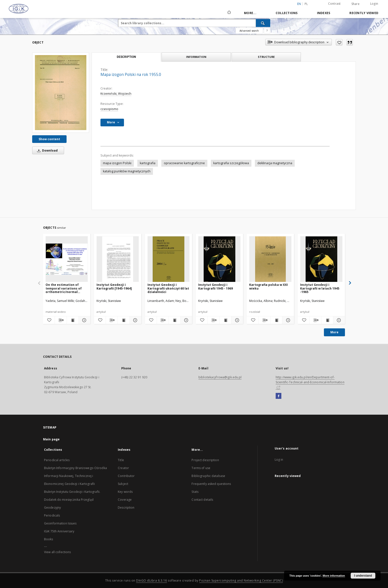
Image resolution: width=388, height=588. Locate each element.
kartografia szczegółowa (231, 163)
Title (121, 460)
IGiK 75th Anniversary (59, 531)
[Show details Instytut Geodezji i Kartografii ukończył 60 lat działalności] (186, 320)
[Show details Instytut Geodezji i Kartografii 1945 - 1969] (236, 320)
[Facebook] (279, 396)
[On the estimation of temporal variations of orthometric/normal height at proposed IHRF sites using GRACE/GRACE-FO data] (67, 259)
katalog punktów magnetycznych (127, 171)
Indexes (324, 13)
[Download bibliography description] (61, 320)
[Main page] (229, 13)
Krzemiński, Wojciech (116, 94)
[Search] (263, 23)
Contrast (334, 4)
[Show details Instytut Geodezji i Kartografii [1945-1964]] (135, 320)
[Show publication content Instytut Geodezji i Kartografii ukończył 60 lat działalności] (175, 320)
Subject (123, 484)
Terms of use (201, 468)
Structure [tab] (266, 57)
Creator (123, 468)
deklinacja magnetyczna (275, 163)
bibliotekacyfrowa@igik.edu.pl (220, 377)
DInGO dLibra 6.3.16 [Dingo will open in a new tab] (152, 580)
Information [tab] (196, 57)
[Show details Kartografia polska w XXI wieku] (287, 320)
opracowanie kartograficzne (184, 163)
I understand (363, 576)
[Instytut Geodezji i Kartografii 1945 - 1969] (219, 259)
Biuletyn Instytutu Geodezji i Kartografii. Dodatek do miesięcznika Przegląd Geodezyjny (72, 500)
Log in (279, 460)
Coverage (125, 500)
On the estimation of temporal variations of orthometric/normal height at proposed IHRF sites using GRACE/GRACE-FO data (66, 288)
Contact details (202, 500)
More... (250, 13)
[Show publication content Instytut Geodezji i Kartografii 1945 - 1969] (225, 320)
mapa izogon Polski (117, 163)
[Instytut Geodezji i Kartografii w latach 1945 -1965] (321, 259)
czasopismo (109, 109)
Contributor (126, 476)
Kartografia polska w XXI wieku (268, 286)
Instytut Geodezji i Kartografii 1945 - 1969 (216, 286)
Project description (205, 460)
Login (374, 4)
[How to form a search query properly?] (267, 31)
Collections (287, 13)
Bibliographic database (208, 476)
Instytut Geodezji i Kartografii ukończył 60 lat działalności (168, 288)
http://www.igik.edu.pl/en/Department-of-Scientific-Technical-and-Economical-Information (310, 382)
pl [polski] (306, 4)
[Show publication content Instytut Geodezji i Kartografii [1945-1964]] (124, 320)
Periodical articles (57, 460)
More (334, 332)
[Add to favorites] (339, 42)
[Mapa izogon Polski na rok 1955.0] (61, 92)
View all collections (57, 552)
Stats (195, 492)
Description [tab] (126, 57)
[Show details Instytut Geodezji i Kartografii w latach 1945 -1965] (338, 320)
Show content (49, 139)
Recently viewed (364, 13)
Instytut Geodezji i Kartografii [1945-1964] (114, 286)
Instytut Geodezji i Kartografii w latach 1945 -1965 (320, 288)
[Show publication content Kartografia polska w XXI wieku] (276, 320)
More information (334, 576)
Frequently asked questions (211, 484)
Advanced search (249, 31)
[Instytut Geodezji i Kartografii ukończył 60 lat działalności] (169, 259)
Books (49, 539)
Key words (125, 492)
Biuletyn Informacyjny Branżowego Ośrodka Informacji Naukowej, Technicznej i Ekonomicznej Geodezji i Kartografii (75, 476)
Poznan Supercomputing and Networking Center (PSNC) (241, 580)
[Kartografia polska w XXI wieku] (270, 259)
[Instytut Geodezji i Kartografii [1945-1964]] (118, 259)
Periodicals (52, 515)
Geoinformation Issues (60, 523)
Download (47, 150)
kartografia (148, 163)
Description (126, 508)
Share (355, 4)
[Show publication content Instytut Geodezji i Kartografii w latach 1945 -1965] (327, 320)
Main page (51, 439)
